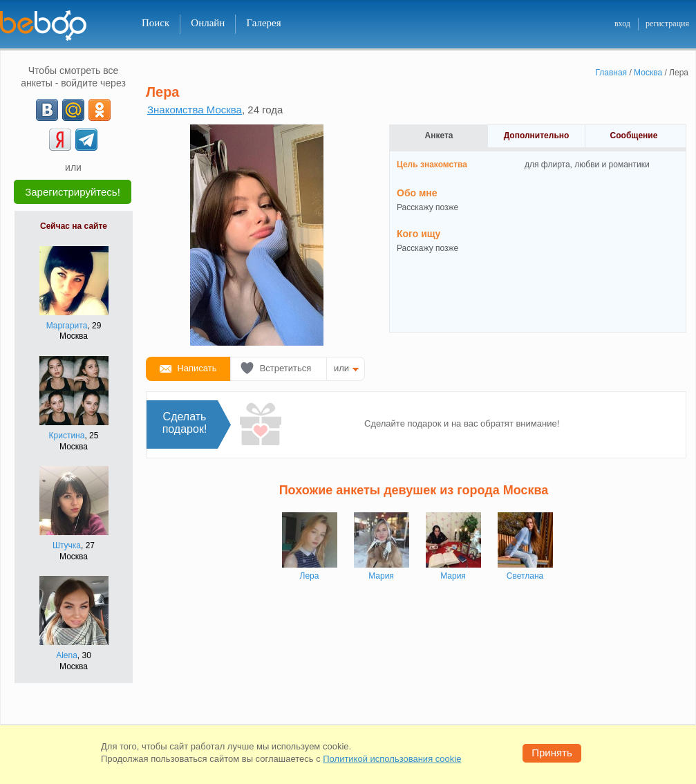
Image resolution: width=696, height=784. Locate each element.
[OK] (100, 110)
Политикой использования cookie (392, 759)
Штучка (67, 545)
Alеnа (67, 655)
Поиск (156, 23)
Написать (197, 368)
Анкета (439, 136)
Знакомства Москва (195, 110)
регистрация (667, 24)
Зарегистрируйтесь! (73, 192)
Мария (381, 576)
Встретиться (286, 368)
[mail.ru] (73, 110)
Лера (310, 576)
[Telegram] (86, 140)
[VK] (47, 110)
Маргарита (67, 326)
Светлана (525, 576)
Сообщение (634, 136)
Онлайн (208, 23)
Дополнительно (537, 136)
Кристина (67, 436)
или (341, 368)
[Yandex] (60, 140)
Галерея (263, 23)
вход (622, 24)
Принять (552, 753)
